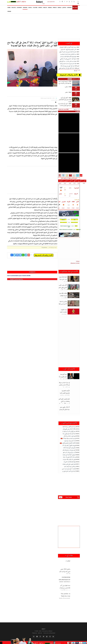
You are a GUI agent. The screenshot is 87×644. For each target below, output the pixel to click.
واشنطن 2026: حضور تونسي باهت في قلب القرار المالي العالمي (65, 572)
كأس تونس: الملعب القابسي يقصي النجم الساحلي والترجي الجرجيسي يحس (69, 289)
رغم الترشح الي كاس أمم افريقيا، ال (69, 431)
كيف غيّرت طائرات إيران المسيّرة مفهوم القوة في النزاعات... (65, 105)
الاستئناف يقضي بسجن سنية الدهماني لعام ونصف (64, 408)
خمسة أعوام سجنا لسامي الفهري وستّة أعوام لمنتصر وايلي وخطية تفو (64, 377)
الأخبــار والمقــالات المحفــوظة (44, 255)
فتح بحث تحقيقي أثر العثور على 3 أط (69, 445)
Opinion (69, 8)
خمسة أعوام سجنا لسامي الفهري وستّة (69, 434)
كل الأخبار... (69, 43)
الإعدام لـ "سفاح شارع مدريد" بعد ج (69, 469)
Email (40, 633)
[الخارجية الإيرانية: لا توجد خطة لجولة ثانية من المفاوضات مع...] (76, 83)
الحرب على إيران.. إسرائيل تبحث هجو (69, 450)
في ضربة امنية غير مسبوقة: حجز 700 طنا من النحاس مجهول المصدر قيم (64, 385)
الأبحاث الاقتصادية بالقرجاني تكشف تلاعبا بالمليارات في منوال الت (65, 393)
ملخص (68, 92)
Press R (55, 8)
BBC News (75, 8)
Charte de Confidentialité (49, 633)
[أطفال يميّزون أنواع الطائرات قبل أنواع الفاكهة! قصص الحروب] (76, 99)
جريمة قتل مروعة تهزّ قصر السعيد (70, 467)
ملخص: (68, 87)
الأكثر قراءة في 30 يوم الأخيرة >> (69, 423)
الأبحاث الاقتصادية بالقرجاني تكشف (68, 443)
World (60, 8)
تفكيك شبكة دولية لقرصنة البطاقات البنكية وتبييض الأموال (64, 296)
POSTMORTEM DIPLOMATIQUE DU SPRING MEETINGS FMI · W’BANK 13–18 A (69, 581)
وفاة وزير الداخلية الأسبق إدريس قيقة (64, 303)
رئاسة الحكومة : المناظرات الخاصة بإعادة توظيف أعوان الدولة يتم (64, 312)
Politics (14, 8)
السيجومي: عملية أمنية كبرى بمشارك (69, 455)
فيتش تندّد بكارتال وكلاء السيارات (69, 459)
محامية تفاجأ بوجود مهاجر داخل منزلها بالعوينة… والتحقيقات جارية (65, 279)
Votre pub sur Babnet (47, 631)
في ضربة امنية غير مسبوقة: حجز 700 (68, 438)
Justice (64, 8)
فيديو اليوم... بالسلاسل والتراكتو (70, 436)
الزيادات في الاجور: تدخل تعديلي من (69, 471)
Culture (35, 8)
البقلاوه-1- (68, 561)
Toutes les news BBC (64, 109)
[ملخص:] (76, 89)
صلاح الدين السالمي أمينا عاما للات (69, 448)
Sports (40, 8)
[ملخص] (76, 94)
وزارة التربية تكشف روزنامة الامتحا (69, 427)
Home (9, 8)
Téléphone (34, 633)
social (30, 8)
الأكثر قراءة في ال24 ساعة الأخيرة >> (69, 272)
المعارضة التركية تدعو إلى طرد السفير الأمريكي (68, 52)
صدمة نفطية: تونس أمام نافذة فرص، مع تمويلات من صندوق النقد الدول (65, 588)
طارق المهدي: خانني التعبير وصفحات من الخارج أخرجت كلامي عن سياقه (64, 401)
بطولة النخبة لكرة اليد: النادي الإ (70, 462)
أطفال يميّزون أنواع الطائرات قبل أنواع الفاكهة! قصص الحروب (65, 100)
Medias (50, 8)
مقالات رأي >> (69, 556)
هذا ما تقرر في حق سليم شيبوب (70, 441)
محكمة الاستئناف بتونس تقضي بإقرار (69, 429)
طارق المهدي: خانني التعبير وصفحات (69, 464)
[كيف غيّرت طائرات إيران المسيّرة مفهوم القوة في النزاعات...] (76, 105)
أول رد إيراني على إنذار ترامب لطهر (69, 452)
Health (45, 8)
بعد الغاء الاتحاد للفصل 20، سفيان (69, 457)
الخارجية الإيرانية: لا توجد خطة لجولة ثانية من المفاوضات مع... (65, 82)
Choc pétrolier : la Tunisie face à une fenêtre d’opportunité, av (69, 597)
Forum (9, 11)
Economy (19, 8)
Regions (25, 8)
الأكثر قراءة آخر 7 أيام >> (69, 369)
